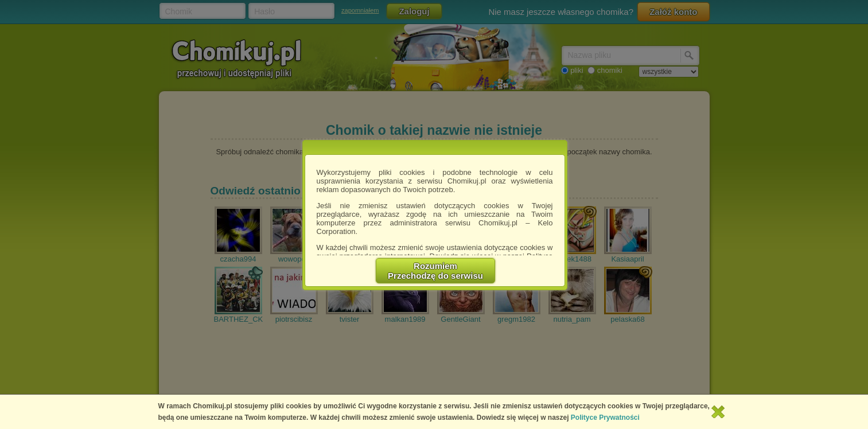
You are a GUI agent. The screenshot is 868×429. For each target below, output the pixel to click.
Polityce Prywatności (605, 418)
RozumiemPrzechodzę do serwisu (435, 271)
